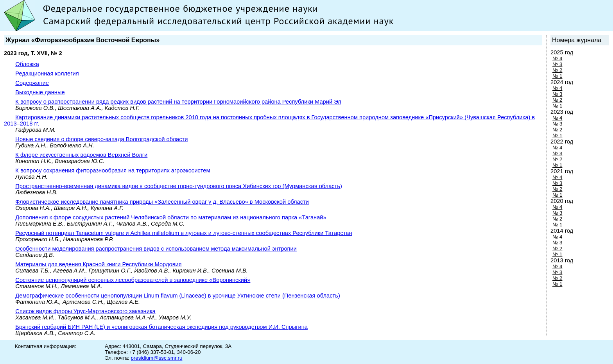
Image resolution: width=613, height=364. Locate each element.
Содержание (32, 83)
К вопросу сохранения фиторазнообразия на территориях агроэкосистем (113, 170)
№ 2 (557, 70)
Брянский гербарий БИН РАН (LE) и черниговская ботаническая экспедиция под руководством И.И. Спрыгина (161, 327)
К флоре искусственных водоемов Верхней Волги (81, 155)
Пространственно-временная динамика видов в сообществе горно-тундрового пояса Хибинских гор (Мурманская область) (179, 186)
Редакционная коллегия (47, 74)
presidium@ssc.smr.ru (156, 358)
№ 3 (557, 64)
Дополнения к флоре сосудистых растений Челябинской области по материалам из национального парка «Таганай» (171, 217)
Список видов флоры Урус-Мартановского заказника (85, 311)
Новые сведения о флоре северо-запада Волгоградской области (101, 139)
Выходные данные (40, 92)
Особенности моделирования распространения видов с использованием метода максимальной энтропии (156, 249)
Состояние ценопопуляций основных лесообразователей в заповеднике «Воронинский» (133, 280)
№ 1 (557, 76)
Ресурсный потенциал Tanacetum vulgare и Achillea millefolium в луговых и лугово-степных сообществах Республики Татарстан (184, 233)
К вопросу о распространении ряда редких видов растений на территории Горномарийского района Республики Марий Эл (178, 102)
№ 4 (557, 58)
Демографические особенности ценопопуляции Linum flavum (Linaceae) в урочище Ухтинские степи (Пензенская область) (177, 296)
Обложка (27, 64)
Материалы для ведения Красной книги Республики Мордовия (98, 264)
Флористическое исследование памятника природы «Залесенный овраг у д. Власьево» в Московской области (162, 202)
